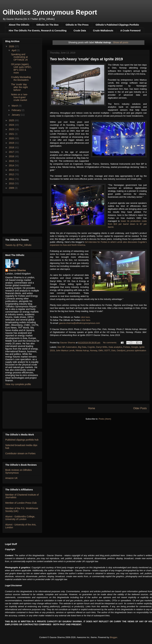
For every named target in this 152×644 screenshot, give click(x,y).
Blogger (114, 637)
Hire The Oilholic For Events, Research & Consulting (38, 31)
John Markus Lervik (65, 350)
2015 (12, 161)
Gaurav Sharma (17, 270)
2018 (12, 147)
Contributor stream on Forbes (20, 453)
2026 (12, 46)
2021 (12, 134)
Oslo (113, 350)
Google (135, 347)
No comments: (110, 343)
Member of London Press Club (21, 503)
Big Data (82, 347)
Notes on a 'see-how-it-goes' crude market (19, 97)
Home (92, 408)
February (17, 110)
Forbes (127, 347)
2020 (12, 138)
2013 (12, 170)
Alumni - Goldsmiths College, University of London (20, 518)
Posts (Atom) (105, 419)
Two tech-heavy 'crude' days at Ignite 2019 (86, 59)
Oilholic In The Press (77, 25)
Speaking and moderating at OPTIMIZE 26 (19, 57)
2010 (12, 183)
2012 (12, 174)
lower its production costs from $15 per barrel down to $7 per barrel (127, 224)
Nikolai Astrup (82, 350)
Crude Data (80, 31)
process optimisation (136, 350)
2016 (12, 156)
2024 (12, 125)
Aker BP (61, 347)
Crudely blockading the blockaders (21, 79)
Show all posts (121, 42)
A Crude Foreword (130, 31)
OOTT (107, 350)
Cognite (91, 347)
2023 (12, 129)
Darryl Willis (102, 347)
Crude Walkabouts (103, 31)
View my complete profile (18, 384)
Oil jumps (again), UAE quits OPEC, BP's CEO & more (21, 68)
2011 (12, 179)
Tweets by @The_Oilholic (18, 245)
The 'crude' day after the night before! (19, 87)
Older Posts (140, 408)
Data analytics (115, 347)
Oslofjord (121, 350)
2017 (12, 152)
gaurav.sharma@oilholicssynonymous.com (79, 323)
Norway (94, 350)
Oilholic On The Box (47, 25)
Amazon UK (11, 478)
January (16, 115)
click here (85, 317)
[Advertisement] (22, 214)
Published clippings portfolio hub (22, 440)
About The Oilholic (19, 25)
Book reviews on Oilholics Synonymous (19, 471)
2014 (12, 165)
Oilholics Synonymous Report (50, 12)
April (14, 50)
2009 (12, 188)
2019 (12, 143)
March (15, 106)
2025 (12, 120)
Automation (71, 347)
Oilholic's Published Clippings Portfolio (117, 25)
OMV (101, 350)
